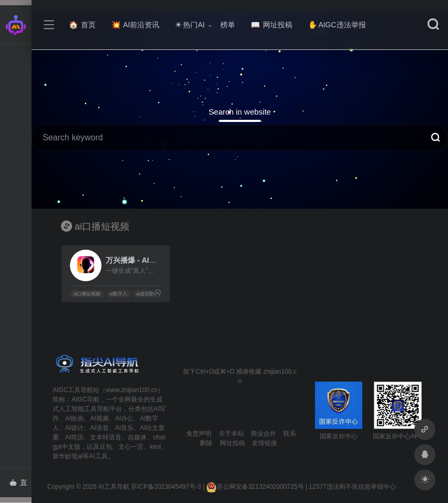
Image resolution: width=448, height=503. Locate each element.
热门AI (190, 25)
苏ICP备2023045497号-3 (166, 487)
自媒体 (137, 437)
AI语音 (99, 428)
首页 (82, 25)
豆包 (106, 447)
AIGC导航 (85, 399)
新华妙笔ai (68, 456)
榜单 (228, 25)
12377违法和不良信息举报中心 (352, 487)
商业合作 (263, 434)
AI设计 (74, 428)
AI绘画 (74, 418)
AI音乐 (124, 428)
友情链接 (264, 443)
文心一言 (131, 447)
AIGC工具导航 (73, 390)
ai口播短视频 (87, 294)
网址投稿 (272, 25)
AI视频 (99, 418)
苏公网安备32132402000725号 (255, 487)
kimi (155, 447)
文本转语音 (106, 437)
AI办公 (124, 418)
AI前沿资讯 (135, 25)
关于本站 (231, 434)
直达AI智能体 (20, 486)
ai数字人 (118, 294)
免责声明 (199, 434)
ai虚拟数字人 (150, 294)
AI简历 (74, 437)
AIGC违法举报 (337, 25)
